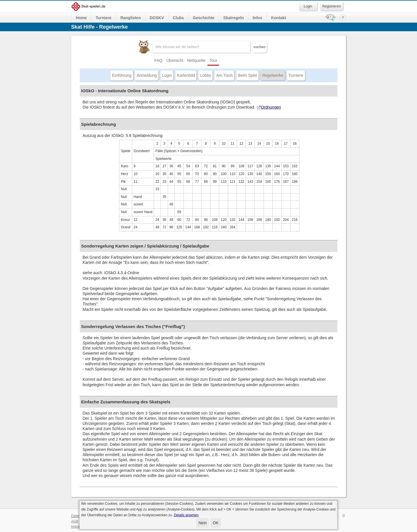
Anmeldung (147, 75)
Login (167, 75)
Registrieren (332, 6)
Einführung (122, 75)
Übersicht (175, 60)
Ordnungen (269, 107)
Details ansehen (186, 515)
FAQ (158, 60)
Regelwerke (273, 75)
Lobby (205, 75)
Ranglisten (131, 18)
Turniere (103, 18)
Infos (257, 18)
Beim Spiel (247, 75)
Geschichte (204, 18)
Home (81, 18)
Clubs (178, 18)
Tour (213, 60)
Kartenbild (186, 75)
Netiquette (196, 60)
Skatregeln (234, 18)
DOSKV (157, 18)
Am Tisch (224, 75)
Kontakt (278, 18)
